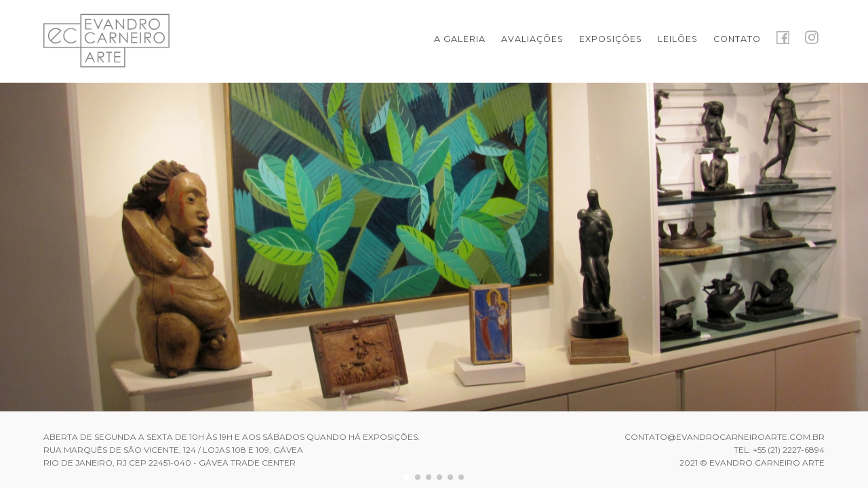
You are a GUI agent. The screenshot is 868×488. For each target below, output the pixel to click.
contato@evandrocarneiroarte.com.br (725, 437)
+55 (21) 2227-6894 (789, 450)
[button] (407, 477)
